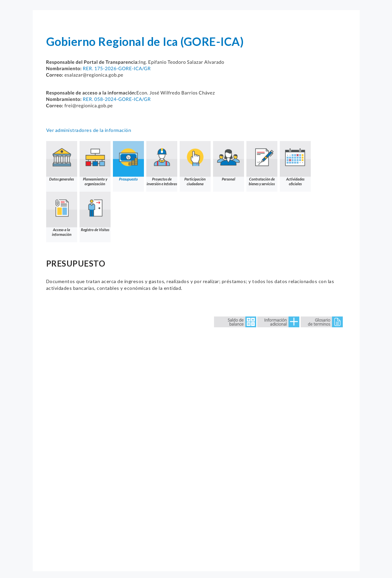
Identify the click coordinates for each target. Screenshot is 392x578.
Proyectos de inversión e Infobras (162, 163)
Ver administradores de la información (89, 130)
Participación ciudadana (195, 163)
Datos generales (62, 161)
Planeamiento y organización (95, 163)
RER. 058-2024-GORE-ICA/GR (117, 99)
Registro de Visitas (95, 212)
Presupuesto (128, 161)
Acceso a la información (62, 214)
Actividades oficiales (295, 163)
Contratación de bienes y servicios (262, 163)
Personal (229, 161)
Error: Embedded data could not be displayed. (196, 431)
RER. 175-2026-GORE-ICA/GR (117, 68)
